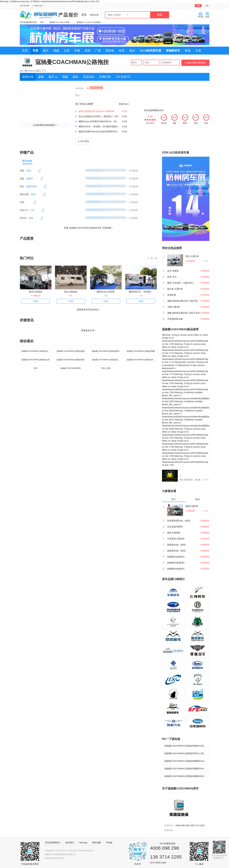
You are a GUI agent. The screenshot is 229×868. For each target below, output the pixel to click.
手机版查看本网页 (30, 864)
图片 (46, 51)
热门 (174, 499)
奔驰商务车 (173, 51)
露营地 (110, 51)
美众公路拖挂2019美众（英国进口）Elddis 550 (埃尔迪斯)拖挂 (110, 116)
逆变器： (24, 218)
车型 (35, 51)
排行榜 (201, 15)
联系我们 (70, 843)
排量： (23, 202)
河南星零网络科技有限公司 (64, 854)
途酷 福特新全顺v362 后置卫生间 (183, 313)
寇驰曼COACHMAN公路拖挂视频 (141, 351)
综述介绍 (28, 77)
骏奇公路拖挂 (36, 292)
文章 (67, 51)
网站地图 (97, 843)
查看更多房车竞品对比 (89, 310)
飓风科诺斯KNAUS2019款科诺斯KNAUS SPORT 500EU (107, 132)
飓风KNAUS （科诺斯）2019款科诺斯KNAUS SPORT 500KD (109, 126)
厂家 (98, 51)
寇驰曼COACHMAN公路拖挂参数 (71, 351)
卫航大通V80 (174, 307)
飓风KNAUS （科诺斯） (141, 292)
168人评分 (150, 123)
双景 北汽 (172, 277)
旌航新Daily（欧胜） (177, 545)
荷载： (23, 171)
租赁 (122, 51)
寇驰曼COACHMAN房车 (60, 22)
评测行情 (105, 77)
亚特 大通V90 (192, 256)
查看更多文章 (89, 330)
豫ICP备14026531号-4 (55, 858)
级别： (23, 186)
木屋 (198, 51)
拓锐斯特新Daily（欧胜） (180, 521)
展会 (132, 51)
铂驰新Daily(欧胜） (177, 557)
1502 (33, 194)
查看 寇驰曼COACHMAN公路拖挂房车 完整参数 (88, 228)
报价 (76, 77)
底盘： (23, 179)
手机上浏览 (106, 368)
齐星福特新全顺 (175, 319)
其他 (29, 171)
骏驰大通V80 (192, 506)
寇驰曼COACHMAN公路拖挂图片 (106, 351)
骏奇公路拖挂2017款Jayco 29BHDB (96, 111)
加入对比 (84, 141)
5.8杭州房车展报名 (195, 63)
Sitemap (83, 843)
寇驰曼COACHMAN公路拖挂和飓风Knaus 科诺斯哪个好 (187, 761)
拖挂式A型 (32, 186)
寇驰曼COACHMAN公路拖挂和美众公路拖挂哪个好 (187, 753)
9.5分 (125, 111)
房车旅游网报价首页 (28, 22)
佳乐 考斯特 (173, 271)
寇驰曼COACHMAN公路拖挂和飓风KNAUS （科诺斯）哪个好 (187, 769)
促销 (88, 51)
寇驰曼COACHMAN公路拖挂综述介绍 (37, 351)
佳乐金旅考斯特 (175, 527)
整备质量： (25, 194)
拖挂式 (30, 179)
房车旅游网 (24, 6)
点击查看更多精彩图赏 (45, 125)
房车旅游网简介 (53, 843)
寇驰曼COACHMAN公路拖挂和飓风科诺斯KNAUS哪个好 (187, 776)
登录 (198, 6)
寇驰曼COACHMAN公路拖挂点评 (36, 360)
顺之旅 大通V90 (175, 289)
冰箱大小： (25, 210)
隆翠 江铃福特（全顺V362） (181, 283)
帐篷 (188, 51)
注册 (207, 6)
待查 (31, 218)
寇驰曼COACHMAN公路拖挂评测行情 (142, 360)
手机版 (109, 843)
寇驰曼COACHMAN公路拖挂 (89, 22)
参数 (41, 77)
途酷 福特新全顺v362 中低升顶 (182, 301)
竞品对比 (89, 77)
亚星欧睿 (172, 295)
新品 (208, 15)
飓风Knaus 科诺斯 (106, 292)
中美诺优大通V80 (176, 539)
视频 (56, 51)
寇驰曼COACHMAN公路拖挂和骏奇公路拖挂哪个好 (187, 746)
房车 (42, 22)
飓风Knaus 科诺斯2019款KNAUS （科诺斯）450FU (104, 121)
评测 (77, 51)
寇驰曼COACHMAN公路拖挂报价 (71, 360)
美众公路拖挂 (71, 292)
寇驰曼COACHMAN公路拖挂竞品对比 (107, 360)
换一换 (152, 258)
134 (33, 210)
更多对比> (124, 104)
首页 (25, 51)
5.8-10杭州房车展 (151, 51)
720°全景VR (123, 77)
